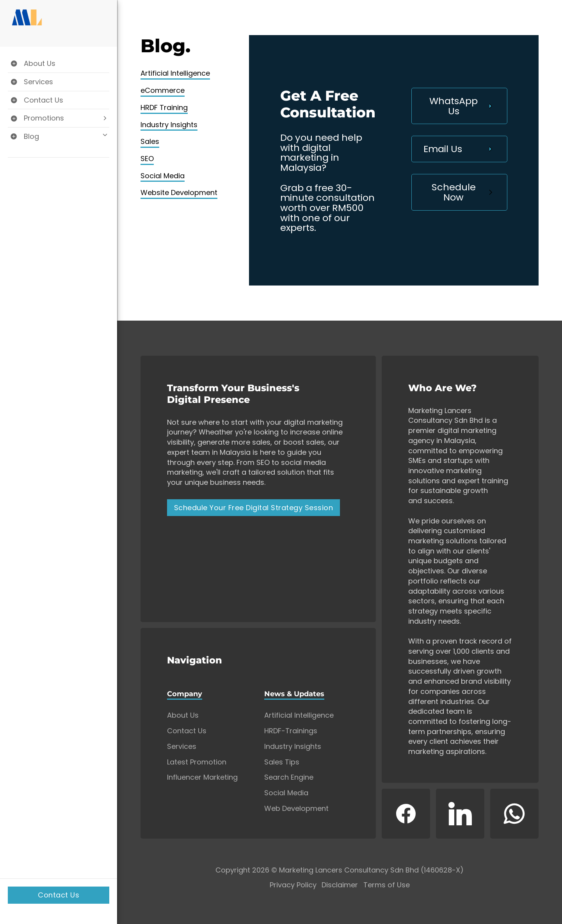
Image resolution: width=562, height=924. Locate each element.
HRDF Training (164, 107)
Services (182, 747)
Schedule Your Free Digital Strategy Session (254, 508)
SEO (147, 159)
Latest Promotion (197, 762)
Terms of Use (387, 885)
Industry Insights (169, 125)
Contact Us (59, 895)
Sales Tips (282, 762)
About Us (183, 715)
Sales (150, 141)
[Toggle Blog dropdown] (59, 137)
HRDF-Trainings (291, 731)
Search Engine (289, 777)
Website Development (179, 192)
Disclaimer (340, 885)
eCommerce (163, 90)
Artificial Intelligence (175, 73)
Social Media (163, 176)
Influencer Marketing (202, 777)
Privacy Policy (293, 885)
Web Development (296, 809)
